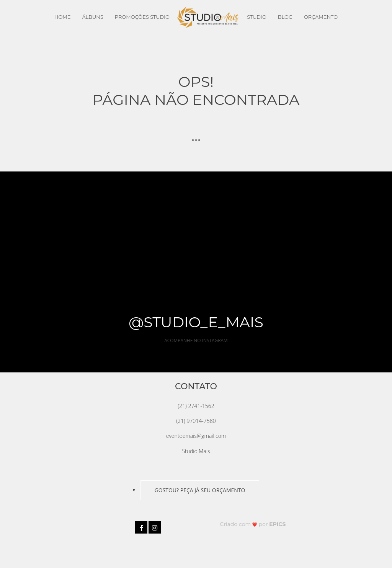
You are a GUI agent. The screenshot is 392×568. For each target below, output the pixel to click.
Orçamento (321, 17)
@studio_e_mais (196, 322)
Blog (285, 17)
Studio (257, 17)
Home (63, 17)
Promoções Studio (142, 17)
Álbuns (92, 17)
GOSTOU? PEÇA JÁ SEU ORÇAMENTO (200, 490)
